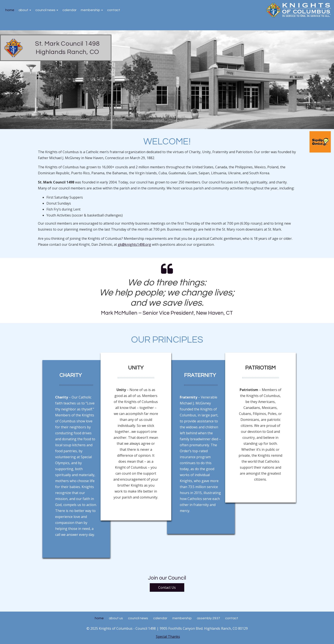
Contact (114, 10)
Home (10, 10)
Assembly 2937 (208, 618)
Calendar (69, 10)
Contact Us (167, 587)
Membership (92, 10)
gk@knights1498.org (134, 244)
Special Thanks (168, 637)
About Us (116, 618)
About (25, 10)
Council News (47, 10)
